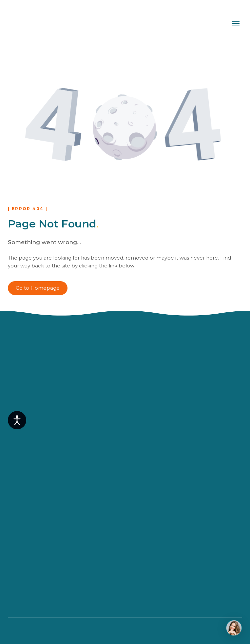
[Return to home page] (37, 24)
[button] (38, 288)
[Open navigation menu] (236, 24)
